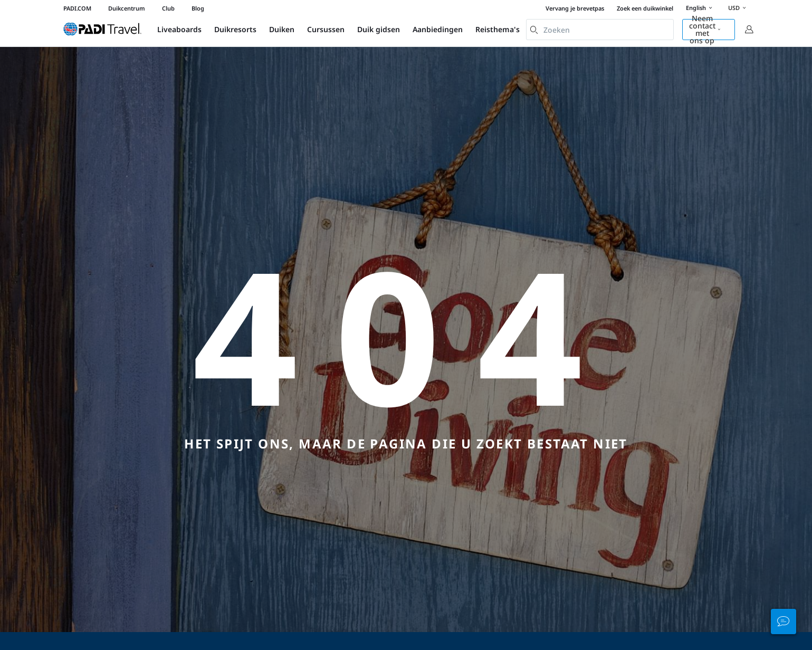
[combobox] (600, 30)
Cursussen (326, 29)
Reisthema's (498, 29)
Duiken (282, 29)
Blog (198, 8)
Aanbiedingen (438, 29)
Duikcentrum (127, 8)
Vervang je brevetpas (575, 8)
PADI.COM (77, 8)
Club (168, 8)
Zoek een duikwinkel (645, 8)
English (701, 8)
